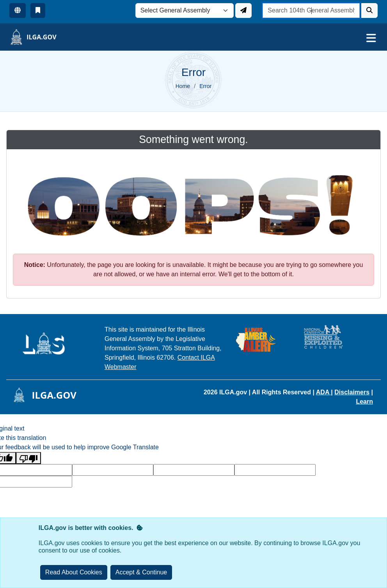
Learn (364, 402)
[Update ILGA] (243, 11)
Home (183, 86)
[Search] (369, 11)
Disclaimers (352, 392)
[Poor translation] (28, 458)
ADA (324, 392)
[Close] (141, 572)
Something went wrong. (193, 139)
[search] (311, 11)
